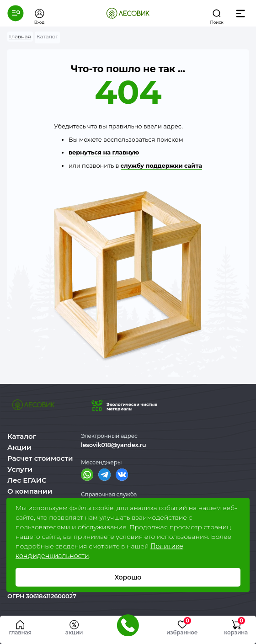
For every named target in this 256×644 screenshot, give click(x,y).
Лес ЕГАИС (27, 480)
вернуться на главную (104, 152)
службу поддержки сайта (161, 165)
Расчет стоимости (40, 458)
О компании (30, 491)
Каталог (22, 436)
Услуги (20, 469)
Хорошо (128, 577)
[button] (16, 13)
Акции (19, 447)
